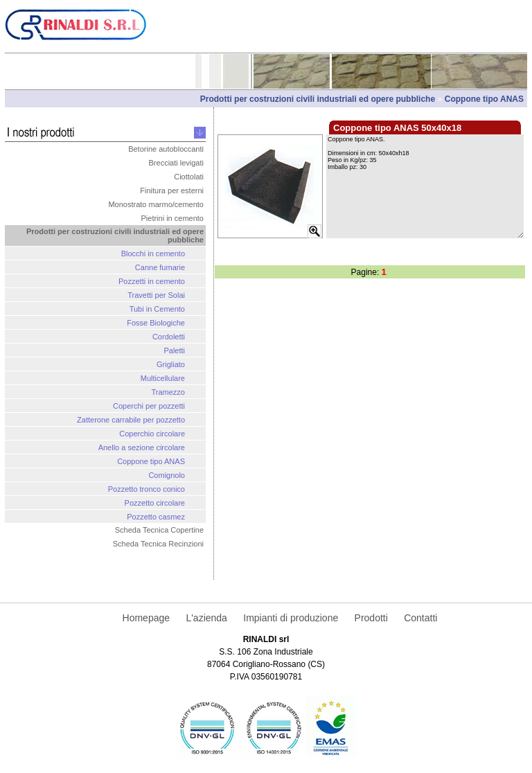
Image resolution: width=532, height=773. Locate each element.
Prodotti (371, 618)
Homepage (147, 618)
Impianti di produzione (291, 618)
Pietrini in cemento (173, 218)
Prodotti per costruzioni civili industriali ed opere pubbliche (319, 99)
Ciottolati (189, 177)
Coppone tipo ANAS (484, 99)
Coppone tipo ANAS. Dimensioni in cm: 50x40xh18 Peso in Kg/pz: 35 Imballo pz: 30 (425, 186)
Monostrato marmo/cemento (156, 204)
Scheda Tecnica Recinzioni (158, 544)
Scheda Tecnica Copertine (159, 530)
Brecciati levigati (176, 163)
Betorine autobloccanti (166, 149)
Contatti (420, 618)
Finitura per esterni (172, 190)
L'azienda (206, 618)
